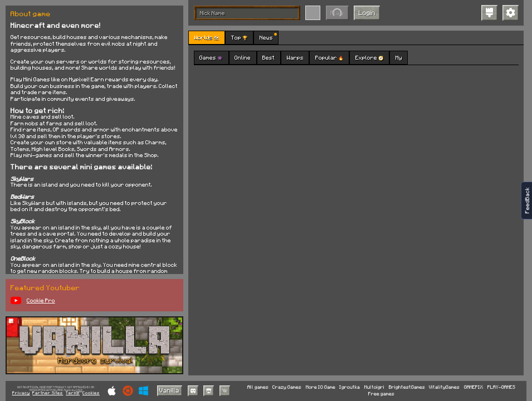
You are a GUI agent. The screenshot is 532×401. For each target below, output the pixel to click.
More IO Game (321, 387)
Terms (73, 393)
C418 (79, 390)
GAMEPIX (474, 387)
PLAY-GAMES (501, 387)
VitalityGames (444, 387)
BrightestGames (407, 387)
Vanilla (169, 390)
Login (367, 13)
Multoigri (374, 387)
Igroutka (350, 387)
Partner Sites (48, 393)
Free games (381, 394)
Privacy (21, 393)
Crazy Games (287, 387)
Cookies (91, 393)
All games (258, 387)
